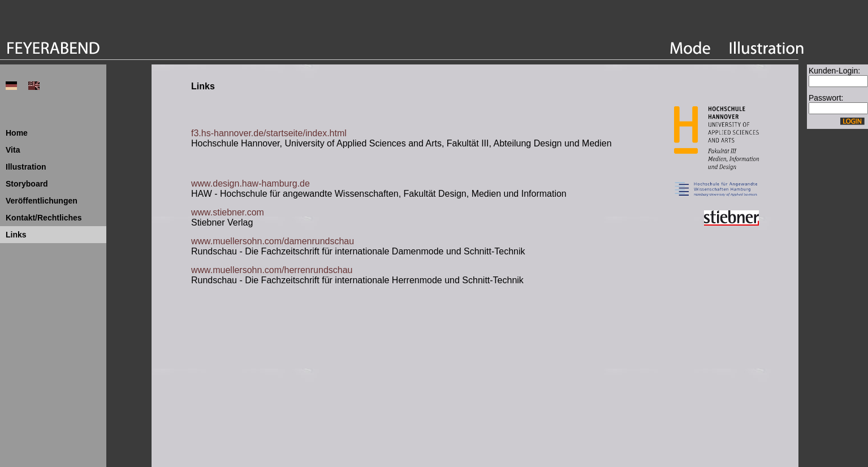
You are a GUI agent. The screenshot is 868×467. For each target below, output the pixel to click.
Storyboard (27, 184)
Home (17, 133)
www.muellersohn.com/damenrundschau (273, 241)
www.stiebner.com (228, 212)
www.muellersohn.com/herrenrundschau (272, 270)
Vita (13, 150)
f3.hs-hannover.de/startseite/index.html (269, 133)
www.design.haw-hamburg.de (251, 183)
